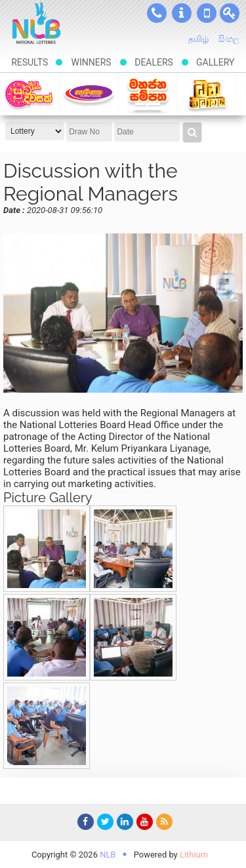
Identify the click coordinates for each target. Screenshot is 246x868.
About (182, 13)
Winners (91, 62)
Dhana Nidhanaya (207, 94)
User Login (230, 13)
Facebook (84, 824)
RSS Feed (163, 824)
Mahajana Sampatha (148, 94)
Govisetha (89, 94)
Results (30, 62)
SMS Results (207, 13)
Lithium (194, 855)
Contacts (157, 13)
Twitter (104, 824)
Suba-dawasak (29, 94)
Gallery (215, 62)
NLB (108, 855)
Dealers (154, 62)
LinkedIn (123, 824)
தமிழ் (198, 39)
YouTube (143, 824)
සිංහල (229, 39)
